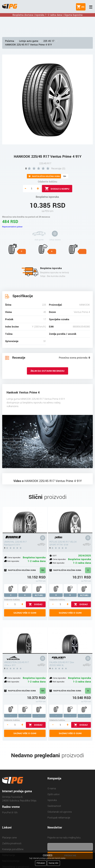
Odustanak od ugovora (60, 812)
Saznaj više (53, 863)
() (82, 7)
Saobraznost (54, 806)
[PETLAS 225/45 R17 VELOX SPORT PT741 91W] (70, 520)
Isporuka (52, 800)
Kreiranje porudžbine (13, 849)
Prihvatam (41, 863)
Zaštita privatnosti (12, 843)
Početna (10, 41)
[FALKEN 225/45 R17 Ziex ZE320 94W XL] (70, 641)
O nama (52, 789)
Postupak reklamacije (59, 818)
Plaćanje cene (9, 838)
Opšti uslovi (53, 794)
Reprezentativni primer (12, 227)
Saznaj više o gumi (25, 613)
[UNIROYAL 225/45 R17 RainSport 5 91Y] (25, 520)
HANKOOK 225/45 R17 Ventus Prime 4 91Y (28, 45)
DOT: (55, 556)
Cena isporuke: (14, 558)
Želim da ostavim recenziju (47, 371)
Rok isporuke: (13, 561)
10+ (43, 570)
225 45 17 (49, 41)
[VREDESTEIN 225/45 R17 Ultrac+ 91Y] (25, 641)
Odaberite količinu (47, 182)
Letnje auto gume (29, 41)
